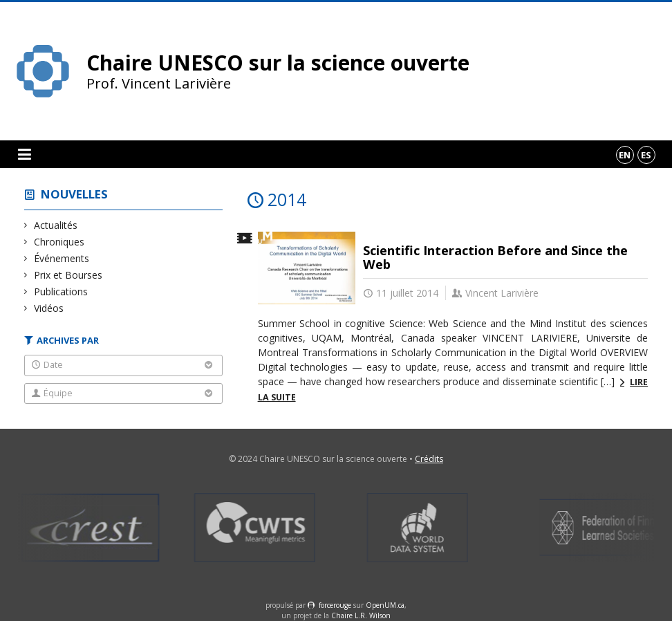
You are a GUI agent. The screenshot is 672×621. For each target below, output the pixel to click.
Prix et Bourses (68, 275)
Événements (62, 258)
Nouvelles (74, 194)
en (625, 155)
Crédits (429, 459)
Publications (61, 291)
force (335, 605)
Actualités (56, 225)
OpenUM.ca (385, 605)
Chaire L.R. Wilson (361, 615)
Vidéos (49, 308)
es (646, 155)
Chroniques (59, 242)
